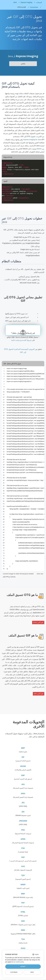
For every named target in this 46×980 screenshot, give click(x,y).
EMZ (23, 921)
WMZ (23, 930)
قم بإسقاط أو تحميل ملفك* (23, 333)
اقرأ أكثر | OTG (38, 622)
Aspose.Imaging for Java (32, 140)
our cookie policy (19, 962)
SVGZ (23, 948)
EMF (23, 775)
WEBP (23, 885)
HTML (23, 912)
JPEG (23, 794)
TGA (23, 939)
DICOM (23, 766)
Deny (32, 972)
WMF (23, 894)
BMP (23, 748)
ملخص (23, 64)
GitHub (13, 577)
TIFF (23, 875)
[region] (23, 469)
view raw (40, 574)
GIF (23, 757)
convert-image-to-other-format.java (16, 574)
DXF (23, 857)
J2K (23, 812)
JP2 (23, 803)
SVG (23, 866)
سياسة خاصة (16, 340)
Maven (39, 149)
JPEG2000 (23, 821)
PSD (23, 848)
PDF (23, 903)
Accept (23, 967)
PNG (23, 830)
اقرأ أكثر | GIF (39, 694)
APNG (23, 839)
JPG (23, 784)
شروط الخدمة (27, 340)
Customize (14, 972)
